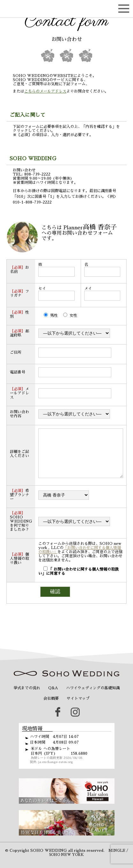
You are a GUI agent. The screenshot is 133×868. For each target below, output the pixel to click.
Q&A (53, 698)
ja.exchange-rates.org (55, 772)
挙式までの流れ (27, 698)
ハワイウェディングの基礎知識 (93, 698)
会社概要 (51, 708)
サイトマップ (78, 708)
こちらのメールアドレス (45, 91)
